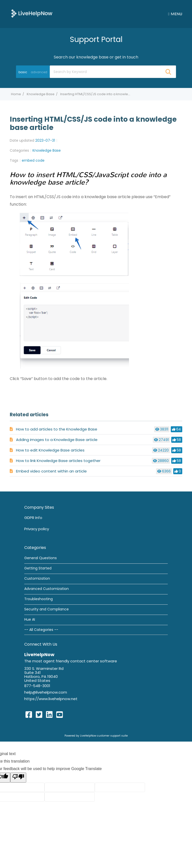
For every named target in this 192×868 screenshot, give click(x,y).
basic (23, 72)
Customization (37, 578)
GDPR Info (33, 518)
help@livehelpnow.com (46, 692)
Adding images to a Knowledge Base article (57, 440)
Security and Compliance (46, 609)
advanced (39, 72)
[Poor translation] (18, 778)
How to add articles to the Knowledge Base (57, 429)
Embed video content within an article (51, 471)
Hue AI (30, 619)
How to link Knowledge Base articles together (58, 461)
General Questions (40, 558)
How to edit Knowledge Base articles (50, 450)
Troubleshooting (38, 599)
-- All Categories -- (41, 630)
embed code (33, 160)
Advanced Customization (46, 589)
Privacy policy (37, 529)
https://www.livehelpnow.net (51, 699)
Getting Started (38, 568)
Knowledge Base (41, 94)
